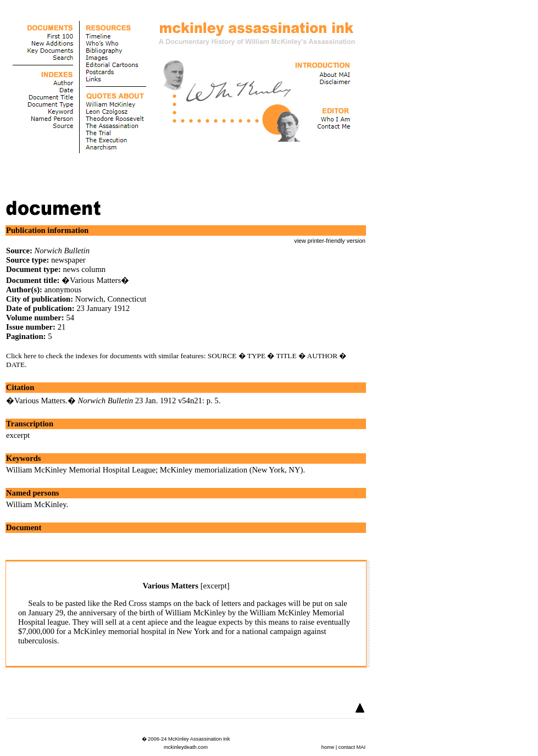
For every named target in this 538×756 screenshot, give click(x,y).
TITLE (287, 356)
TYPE (256, 356)
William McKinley (36, 504)
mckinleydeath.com (186, 747)
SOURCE (222, 356)
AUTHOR (323, 356)
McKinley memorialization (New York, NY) (232, 470)
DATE (15, 365)
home (328, 747)
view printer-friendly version (330, 241)
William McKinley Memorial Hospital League (81, 470)
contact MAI (352, 747)
